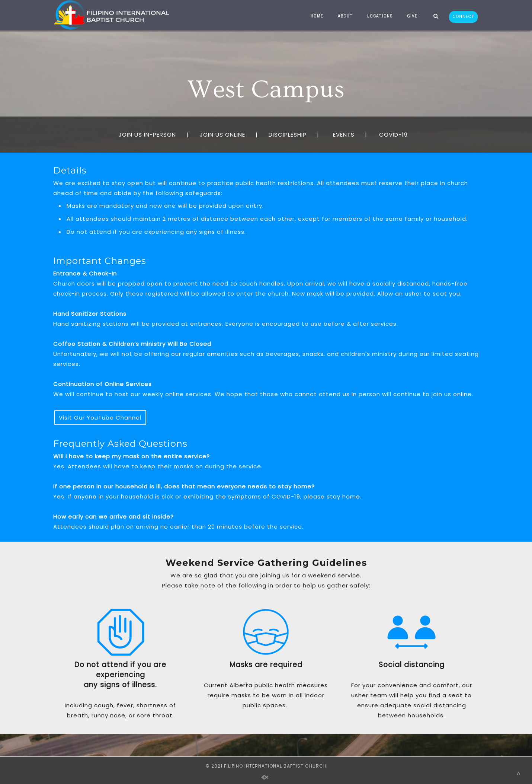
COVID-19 (396, 135)
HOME (315, 16)
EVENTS (344, 135)
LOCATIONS (378, 16)
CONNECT (463, 17)
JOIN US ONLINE (222, 135)
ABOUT (343, 16)
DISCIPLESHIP (288, 135)
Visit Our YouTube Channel (100, 418)
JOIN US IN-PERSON (147, 135)
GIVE (410, 16)
